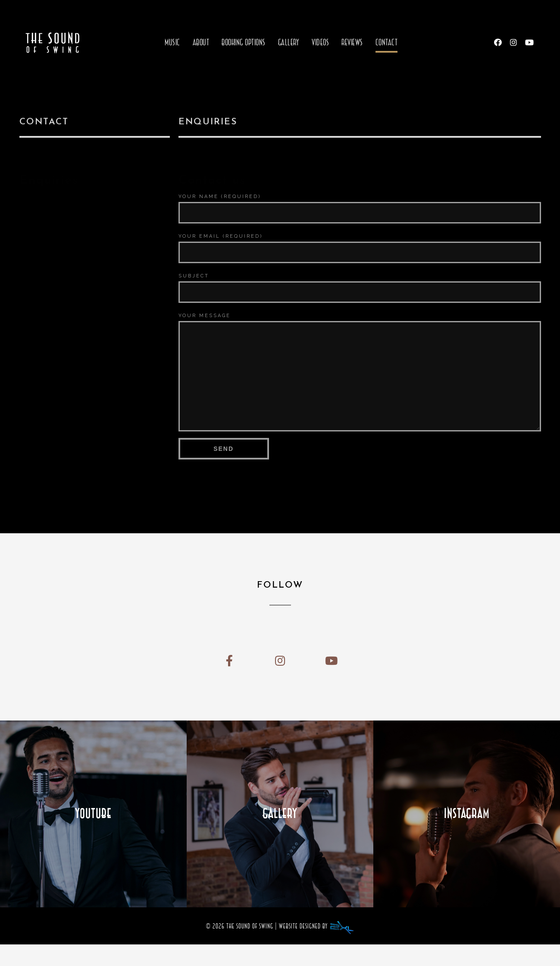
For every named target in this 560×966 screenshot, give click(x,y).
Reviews (352, 42)
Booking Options (244, 42)
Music (172, 42)
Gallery (289, 42)
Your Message (205, 316)
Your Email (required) (221, 236)
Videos (320, 42)
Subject (194, 276)
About (201, 42)
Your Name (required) (220, 197)
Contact (387, 42)
